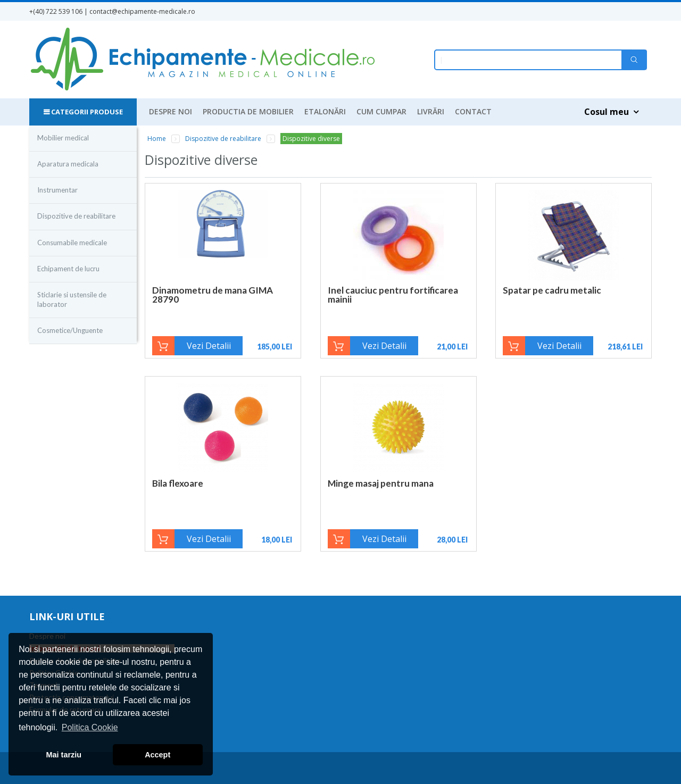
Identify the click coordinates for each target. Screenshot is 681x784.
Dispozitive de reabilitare (76, 216)
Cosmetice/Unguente (70, 330)
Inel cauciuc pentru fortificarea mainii (393, 295)
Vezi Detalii (209, 346)
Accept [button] (157, 755)
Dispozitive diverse (311, 139)
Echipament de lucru (68, 269)
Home (157, 139)
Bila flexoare (178, 483)
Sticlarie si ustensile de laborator (72, 299)
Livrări (431, 111)
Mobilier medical (63, 138)
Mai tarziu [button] (64, 755)
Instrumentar (57, 190)
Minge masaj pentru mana (381, 483)
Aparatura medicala (68, 164)
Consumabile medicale (72, 243)
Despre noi (171, 111)
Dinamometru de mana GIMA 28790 (213, 295)
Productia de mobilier (248, 111)
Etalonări (325, 111)
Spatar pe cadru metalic (552, 290)
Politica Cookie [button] (90, 727)
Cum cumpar (381, 111)
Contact (473, 111)
